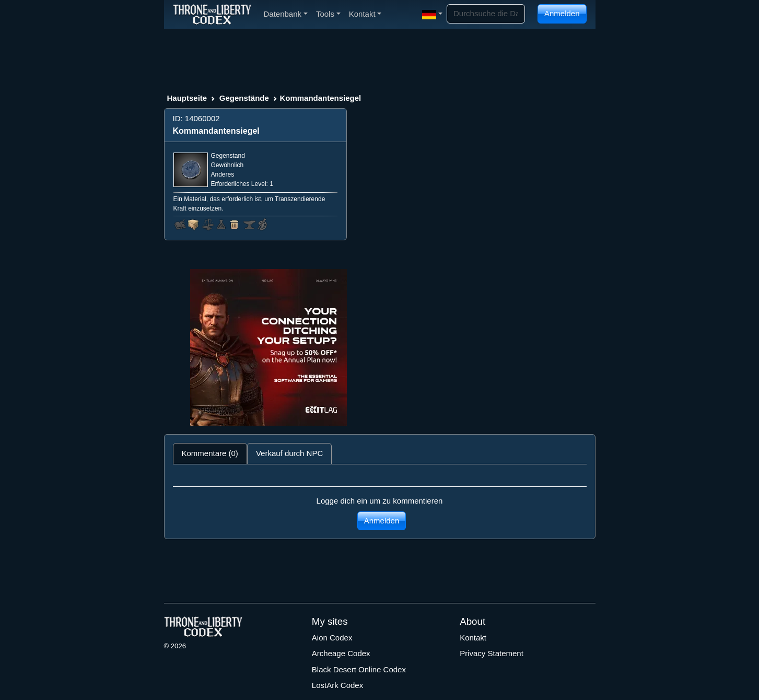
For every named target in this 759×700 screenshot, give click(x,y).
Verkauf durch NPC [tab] (289, 453)
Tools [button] (328, 14)
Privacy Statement (492, 653)
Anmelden (562, 13)
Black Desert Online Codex (359, 669)
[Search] (486, 14)
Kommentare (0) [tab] (210, 453)
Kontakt (473, 638)
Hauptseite (187, 98)
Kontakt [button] (365, 14)
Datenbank (286, 14)
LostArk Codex (337, 685)
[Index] (212, 14)
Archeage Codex (341, 653)
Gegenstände (244, 98)
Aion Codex (332, 638)
